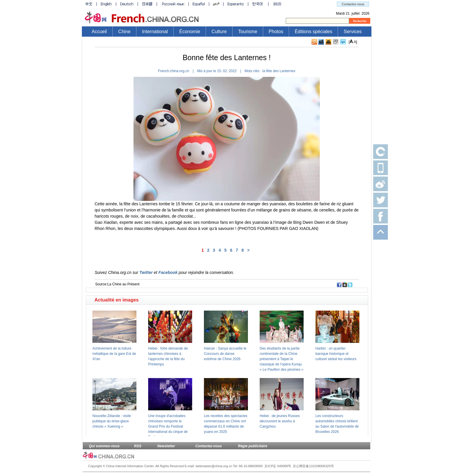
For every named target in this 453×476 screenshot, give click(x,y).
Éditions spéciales (313, 32)
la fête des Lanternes (279, 71)
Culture (219, 32)
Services (353, 32)
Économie (190, 32)
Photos (276, 32)
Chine (124, 32)
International (155, 32)
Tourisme (248, 32)
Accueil (99, 32)
